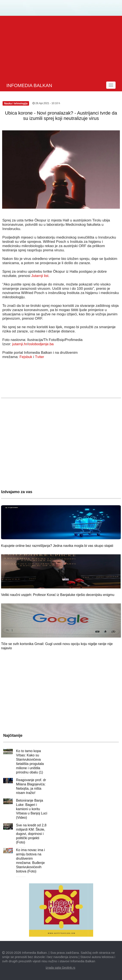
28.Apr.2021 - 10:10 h (46, 103)
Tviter (40, 357)
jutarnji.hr (20, 344)
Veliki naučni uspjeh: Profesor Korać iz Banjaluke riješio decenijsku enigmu (58, 595)
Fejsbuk (26, 357)
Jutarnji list (40, 276)
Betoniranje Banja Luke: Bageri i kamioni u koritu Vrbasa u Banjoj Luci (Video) (32, 809)
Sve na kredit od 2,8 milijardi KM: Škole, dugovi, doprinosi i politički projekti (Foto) (31, 834)
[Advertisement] (61, 48)
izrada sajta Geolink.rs (61, 968)
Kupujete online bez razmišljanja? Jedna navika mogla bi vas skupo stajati (57, 546)
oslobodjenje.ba (41, 344)
